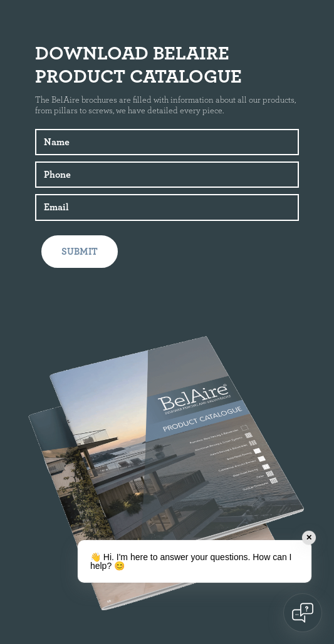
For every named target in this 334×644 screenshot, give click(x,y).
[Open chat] (303, 613)
